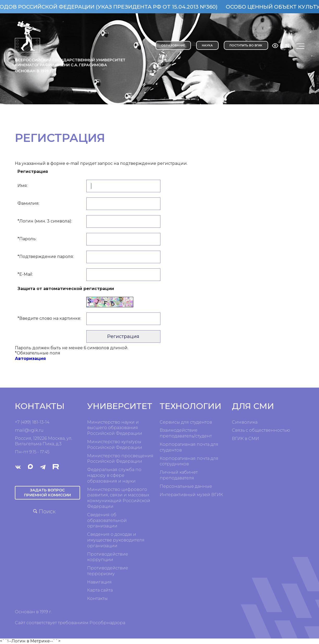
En (285, 46)
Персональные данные (186, 486)
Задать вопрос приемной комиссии (47, 493)
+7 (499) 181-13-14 (32, 422)
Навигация (99, 582)
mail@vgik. (27, 430)
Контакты (97, 598)
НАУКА (207, 45)
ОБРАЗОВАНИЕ (173, 45)
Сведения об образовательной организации (107, 520)
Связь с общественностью (261, 430)
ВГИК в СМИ (245, 439)
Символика (245, 422)
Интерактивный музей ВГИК (191, 495)
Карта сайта (100, 590)
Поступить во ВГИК (246, 45)
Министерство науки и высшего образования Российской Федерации (115, 428)
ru (41, 430)
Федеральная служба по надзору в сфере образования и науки (114, 475)
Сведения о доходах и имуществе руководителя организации (116, 540)
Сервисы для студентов (186, 422)
